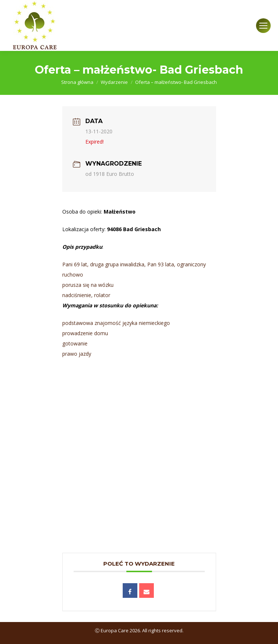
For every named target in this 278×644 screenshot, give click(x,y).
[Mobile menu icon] (263, 26)
